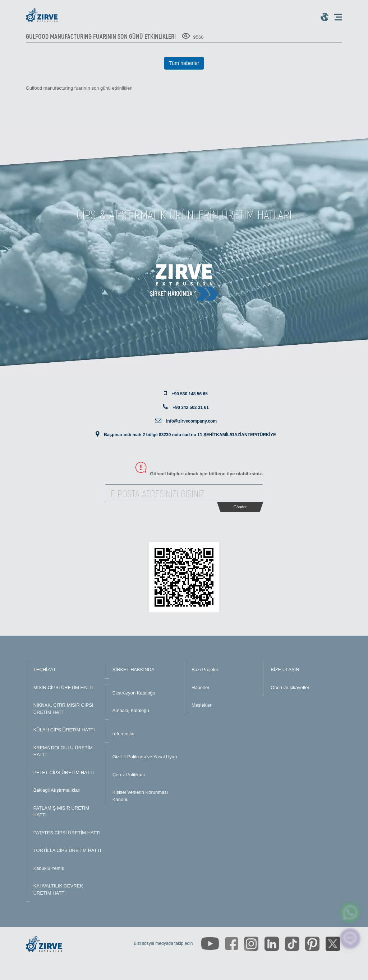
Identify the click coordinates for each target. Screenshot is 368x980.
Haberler (201, 687)
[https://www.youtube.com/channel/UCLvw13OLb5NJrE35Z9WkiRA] (210, 944)
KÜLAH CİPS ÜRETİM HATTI (64, 730)
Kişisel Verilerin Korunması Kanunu (140, 796)
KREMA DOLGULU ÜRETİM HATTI (63, 751)
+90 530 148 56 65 (189, 394)
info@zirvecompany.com (191, 421)
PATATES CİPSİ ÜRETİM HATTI (67, 833)
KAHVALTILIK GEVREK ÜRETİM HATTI (58, 889)
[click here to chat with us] (350, 939)
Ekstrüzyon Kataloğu (134, 693)
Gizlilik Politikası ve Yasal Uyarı (145, 757)
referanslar (124, 734)
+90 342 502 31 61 (190, 407)
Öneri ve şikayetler (290, 687)
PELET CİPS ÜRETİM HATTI (64, 772)
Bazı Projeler (205, 670)
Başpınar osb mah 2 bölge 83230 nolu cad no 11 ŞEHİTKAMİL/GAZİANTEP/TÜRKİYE (190, 435)
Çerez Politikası (129, 775)
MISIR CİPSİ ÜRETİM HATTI (63, 687)
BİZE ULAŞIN (285, 670)
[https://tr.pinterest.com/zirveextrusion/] (312, 944)
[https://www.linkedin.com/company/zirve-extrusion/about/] (272, 944)
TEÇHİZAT (45, 670)
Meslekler (202, 705)
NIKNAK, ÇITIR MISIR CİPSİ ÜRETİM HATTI (63, 709)
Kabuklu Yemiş (49, 868)
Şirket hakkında (171, 293)
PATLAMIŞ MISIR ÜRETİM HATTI (61, 812)
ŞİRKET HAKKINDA (134, 670)
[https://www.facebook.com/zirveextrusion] (232, 944)
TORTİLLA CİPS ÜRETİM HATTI (67, 850)
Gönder (240, 507)
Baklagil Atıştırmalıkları (57, 790)
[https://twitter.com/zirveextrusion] (333, 944)
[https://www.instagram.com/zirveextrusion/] (251, 944)
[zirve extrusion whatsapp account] (350, 913)
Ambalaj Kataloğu (131, 710)
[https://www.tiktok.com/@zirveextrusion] (292, 944)
